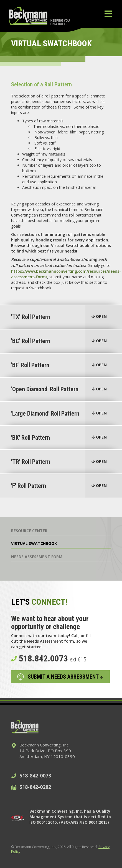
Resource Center (29, 531)
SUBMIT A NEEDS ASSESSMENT (65, 677)
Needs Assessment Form (37, 557)
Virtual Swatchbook (34, 543)
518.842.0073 (49, 658)
